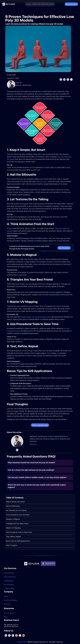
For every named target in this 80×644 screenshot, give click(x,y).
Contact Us (52, 4)
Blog (6, 617)
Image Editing (9, 588)
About (6, 596)
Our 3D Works (9, 613)
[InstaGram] (9, 635)
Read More (33, 444)
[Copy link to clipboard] (61, 79)
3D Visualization (10, 577)
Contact (7, 604)
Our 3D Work (35, 4)
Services (29, 4)
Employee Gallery (10, 600)
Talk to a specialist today (40, 425)
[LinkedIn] (64, 79)
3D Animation (9, 585)
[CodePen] (20, 635)
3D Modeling (9, 581)
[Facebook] (68, 79)
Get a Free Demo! (71, 4)
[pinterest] (16, 635)
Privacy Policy (22, 642)
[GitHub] (23, 635)
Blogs (48, 4)
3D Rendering (9, 573)
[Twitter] (71, 79)
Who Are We (44, 4)
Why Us (39, 4)
